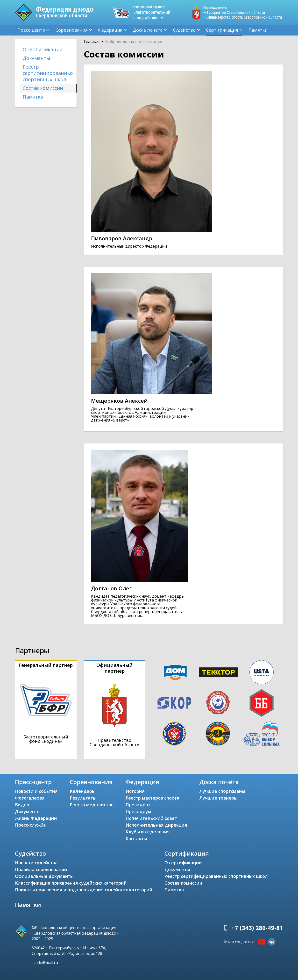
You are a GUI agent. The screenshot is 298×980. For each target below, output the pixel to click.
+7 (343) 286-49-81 (257, 928)
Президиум (138, 811)
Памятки (258, 30)
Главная (92, 42)
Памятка (33, 97)
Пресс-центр (31, 30)
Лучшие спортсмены (222, 791)
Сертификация (222, 30)
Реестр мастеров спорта (153, 798)
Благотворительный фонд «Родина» (154, 13)
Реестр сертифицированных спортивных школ (48, 73)
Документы (36, 58)
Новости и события (36, 791)
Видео (22, 805)
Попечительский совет (151, 818)
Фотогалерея (30, 798)
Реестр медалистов (92, 805)
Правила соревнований (41, 869)
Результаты (83, 798)
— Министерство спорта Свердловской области (243, 17)
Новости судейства (36, 863)
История (135, 791)
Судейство (184, 30)
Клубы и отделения (148, 832)
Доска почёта (148, 30)
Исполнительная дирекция (156, 825)
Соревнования (72, 30)
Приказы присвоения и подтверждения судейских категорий (84, 890)
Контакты (136, 838)
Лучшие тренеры (218, 798)
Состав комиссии (43, 88)
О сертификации (43, 49)
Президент (138, 805)
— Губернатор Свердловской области (234, 12)
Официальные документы (44, 876)
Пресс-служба (30, 825)
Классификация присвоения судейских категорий (71, 883)
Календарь (82, 791)
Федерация (110, 30)
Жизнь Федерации (36, 818)
